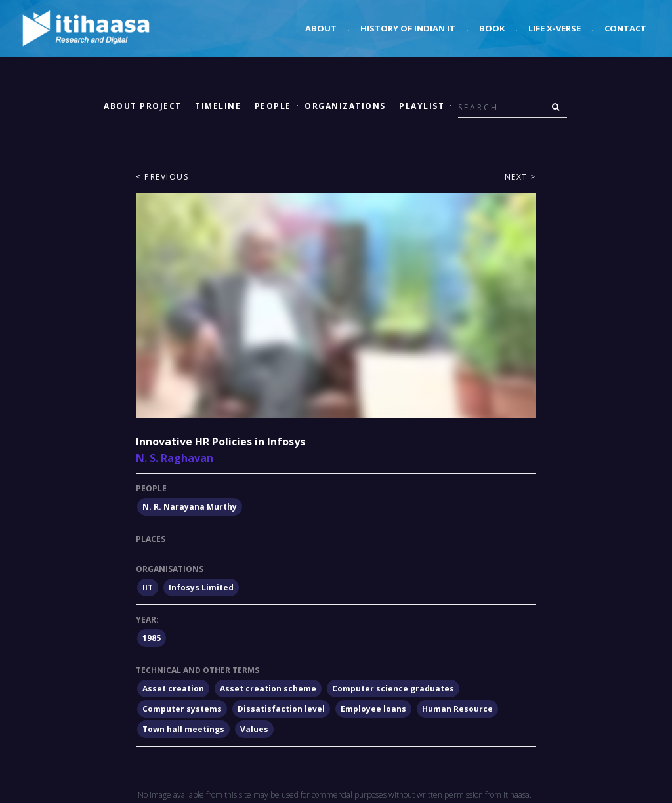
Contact (625, 28)
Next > (520, 177)
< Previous (162, 177)
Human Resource (457, 709)
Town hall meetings (183, 729)
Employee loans (373, 709)
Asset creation (173, 689)
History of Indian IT (408, 28)
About (321, 28)
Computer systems (182, 709)
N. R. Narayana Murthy (190, 507)
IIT (148, 587)
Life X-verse (555, 28)
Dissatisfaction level (281, 709)
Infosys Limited (201, 587)
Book (492, 28)
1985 (152, 638)
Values (254, 729)
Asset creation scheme (268, 689)
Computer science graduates (393, 689)
